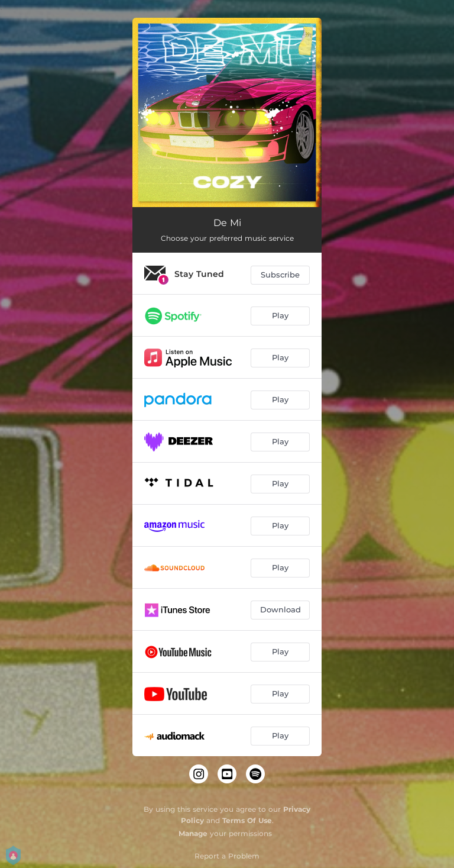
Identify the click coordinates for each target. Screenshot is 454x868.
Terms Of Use (247, 820)
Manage (193, 833)
